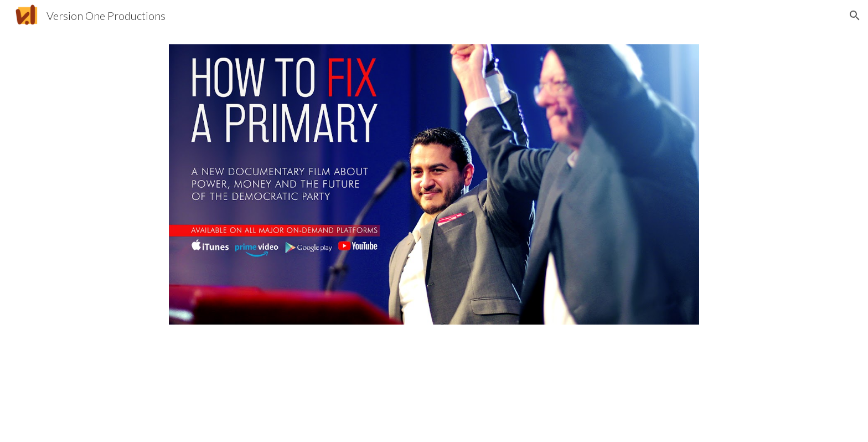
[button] (855, 16)
